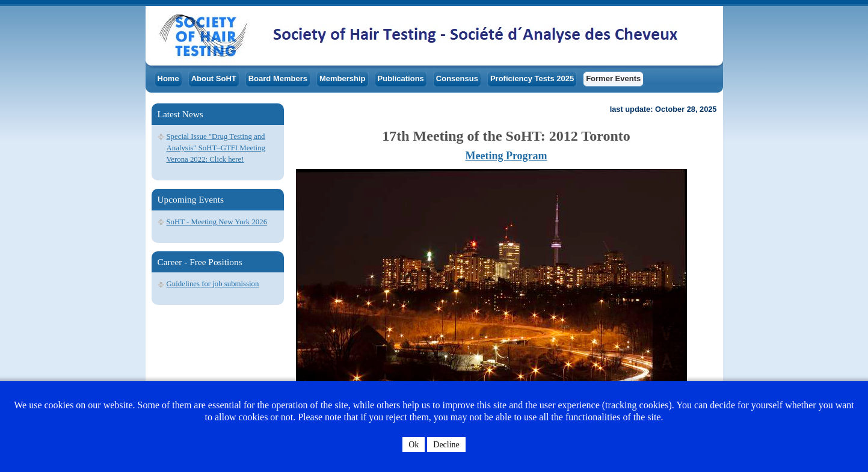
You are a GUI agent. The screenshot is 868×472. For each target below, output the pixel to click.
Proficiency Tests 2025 (532, 78)
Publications (401, 78)
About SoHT (214, 78)
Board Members (278, 78)
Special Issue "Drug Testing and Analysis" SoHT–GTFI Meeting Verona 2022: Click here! (216, 148)
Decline (446, 445)
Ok (414, 445)
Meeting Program (506, 156)
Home (168, 78)
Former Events (613, 78)
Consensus (457, 78)
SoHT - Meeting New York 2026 (217, 222)
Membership (343, 78)
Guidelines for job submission (213, 284)
